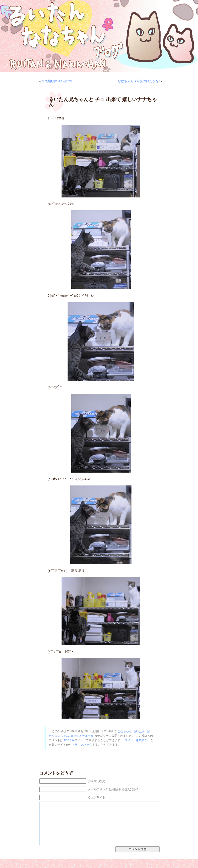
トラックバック (82, 745)
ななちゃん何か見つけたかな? (139, 81)
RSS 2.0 (69, 740)
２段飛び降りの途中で (57, 81)
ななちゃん (125, 731)
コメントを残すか (136, 740)
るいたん (139, 731)
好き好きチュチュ (82, 736)
